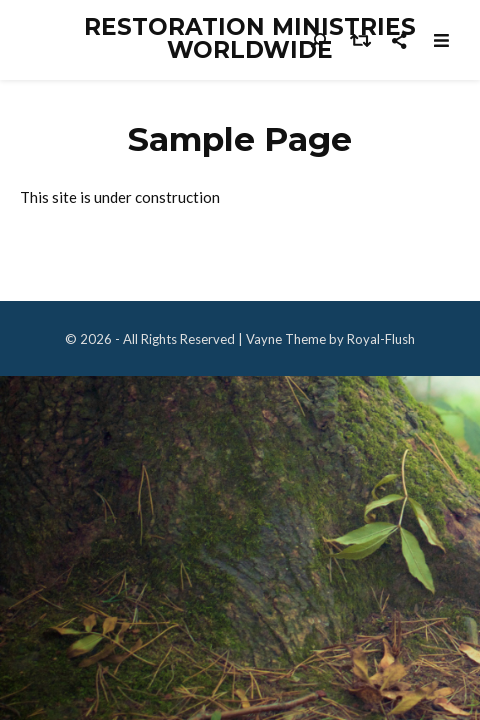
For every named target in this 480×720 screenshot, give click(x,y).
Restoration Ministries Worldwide (250, 39)
